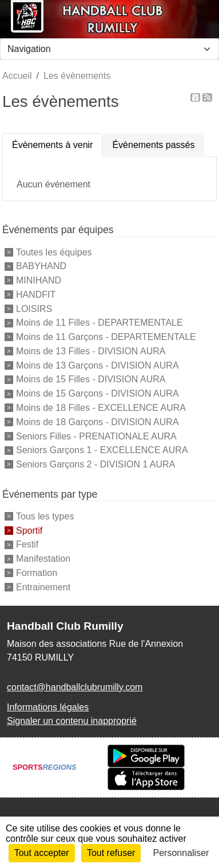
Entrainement (43, 587)
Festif (27, 544)
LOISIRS (34, 308)
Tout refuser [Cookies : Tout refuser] (111, 853)
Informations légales (48, 707)
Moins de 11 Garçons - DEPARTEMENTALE (106, 337)
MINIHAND (39, 280)
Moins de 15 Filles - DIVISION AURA (91, 379)
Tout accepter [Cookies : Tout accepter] (42, 853)
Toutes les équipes (54, 252)
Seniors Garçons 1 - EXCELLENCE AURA (102, 450)
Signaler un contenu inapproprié (72, 721)
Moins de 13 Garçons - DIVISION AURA (97, 365)
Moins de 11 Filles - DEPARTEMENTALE (99, 323)
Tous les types (45, 516)
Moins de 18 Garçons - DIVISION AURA (97, 422)
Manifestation (43, 559)
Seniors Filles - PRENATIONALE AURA (96, 436)
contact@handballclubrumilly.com (75, 687)
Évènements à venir (52, 145)
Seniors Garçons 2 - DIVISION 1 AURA (95, 464)
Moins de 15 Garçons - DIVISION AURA (97, 393)
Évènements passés (153, 145)
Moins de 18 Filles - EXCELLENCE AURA (101, 408)
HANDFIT (36, 295)
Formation (37, 573)
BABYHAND (41, 266)
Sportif (29, 530)
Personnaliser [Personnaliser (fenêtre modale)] (181, 853)
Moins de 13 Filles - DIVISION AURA (91, 351)
